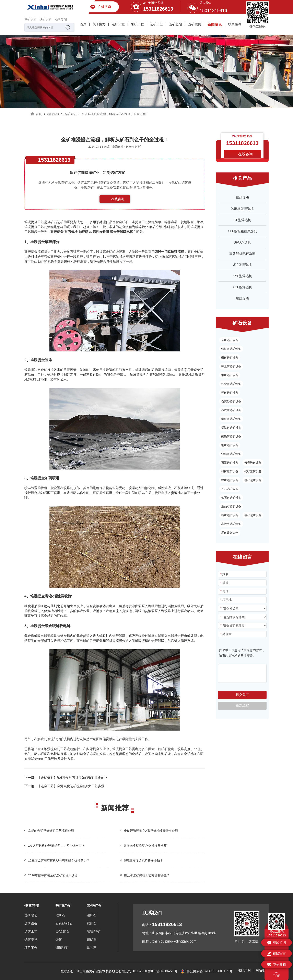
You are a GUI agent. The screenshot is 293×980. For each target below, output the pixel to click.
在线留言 (277, 954)
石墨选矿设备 (230, 463)
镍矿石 (92, 923)
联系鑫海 (235, 24)
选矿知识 (70, 114)
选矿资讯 (31, 940)
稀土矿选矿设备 (231, 366)
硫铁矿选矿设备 (231, 436)
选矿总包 (61, 19)
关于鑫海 (99, 24)
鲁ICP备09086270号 (163, 971)
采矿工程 (137, 24)
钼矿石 (92, 940)
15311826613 (158, 9)
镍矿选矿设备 (230, 480)
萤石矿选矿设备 (231, 498)
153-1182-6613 (118, 207)
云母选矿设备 (253, 463)
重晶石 (92, 948)
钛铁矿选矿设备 (231, 349)
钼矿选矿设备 (253, 471)
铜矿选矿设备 (230, 445)
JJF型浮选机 (242, 265)
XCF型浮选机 (242, 287)
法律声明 (244, 970)
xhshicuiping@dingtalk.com (174, 941)
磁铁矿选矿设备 (231, 419)
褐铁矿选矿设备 (231, 428)
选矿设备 (31, 923)
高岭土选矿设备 (231, 524)
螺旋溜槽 (242, 198)
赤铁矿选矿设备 (231, 410)
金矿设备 (31, 19)
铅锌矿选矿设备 (231, 454)
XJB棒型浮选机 (242, 209)
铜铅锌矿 (62, 948)
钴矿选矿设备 (230, 515)
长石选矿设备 (230, 489)
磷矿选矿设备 (230, 358)
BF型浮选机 (242, 242)
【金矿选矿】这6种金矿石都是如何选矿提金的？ (66, 778)
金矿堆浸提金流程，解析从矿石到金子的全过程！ (115, 114)
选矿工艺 (156, 24)
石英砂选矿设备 (231, 401)
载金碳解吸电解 (36, 636)
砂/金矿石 (62, 931)
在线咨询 (118, 199)
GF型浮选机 (242, 220)
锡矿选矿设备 (253, 515)
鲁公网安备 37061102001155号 (206, 971)
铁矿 (59, 940)
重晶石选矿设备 (231, 506)
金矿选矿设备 (230, 340)
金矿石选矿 (55, 222)
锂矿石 (60, 915)
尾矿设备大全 (230, 533)
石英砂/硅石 (64, 923)
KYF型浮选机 (242, 276)
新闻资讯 (215, 25)
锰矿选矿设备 (253, 480)
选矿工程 (118, 24)
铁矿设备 (46, 19)
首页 (83, 24)
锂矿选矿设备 (230, 393)
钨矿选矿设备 (230, 471)
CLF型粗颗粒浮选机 (242, 231)
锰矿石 (92, 915)
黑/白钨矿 (94, 931)
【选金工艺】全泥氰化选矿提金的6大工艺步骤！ (66, 786)
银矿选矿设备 (230, 375)
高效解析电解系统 (242, 254)
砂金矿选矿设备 (231, 384)
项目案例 (31, 948)
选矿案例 (195, 24)
